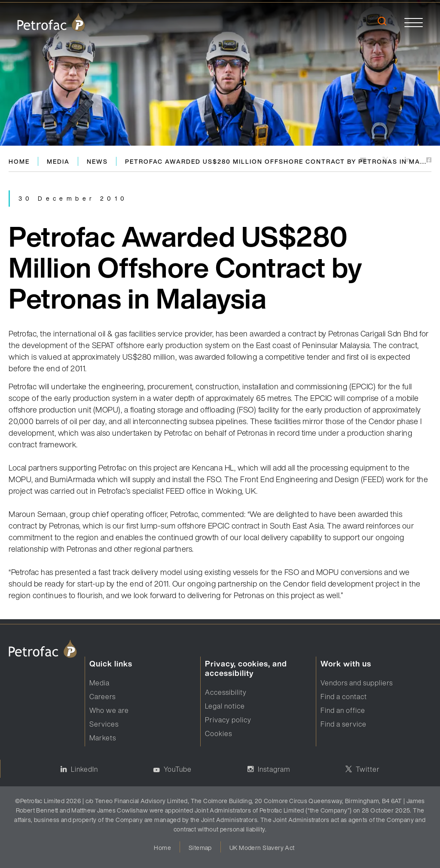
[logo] (51, 22)
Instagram (274, 769)
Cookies (218, 734)
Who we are (109, 710)
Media (58, 161)
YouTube (178, 769)
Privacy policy (228, 720)
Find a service (344, 724)
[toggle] (414, 22)
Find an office (343, 710)
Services (104, 724)
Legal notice (225, 706)
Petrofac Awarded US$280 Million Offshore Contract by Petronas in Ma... (276, 161)
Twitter (368, 769)
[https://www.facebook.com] (429, 160)
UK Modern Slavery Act (262, 848)
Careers (102, 697)
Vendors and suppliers (357, 683)
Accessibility (226, 692)
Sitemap (200, 848)
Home (19, 161)
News (97, 161)
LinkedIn (84, 769)
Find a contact (344, 697)
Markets (103, 738)
